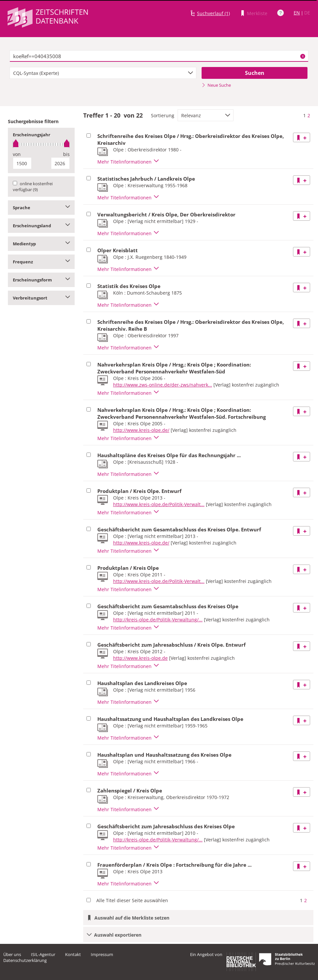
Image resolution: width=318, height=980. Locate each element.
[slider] (41, 144)
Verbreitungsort (41, 298)
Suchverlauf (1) (213, 13)
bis (66, 154)
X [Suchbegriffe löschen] (303, 56)
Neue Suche (216, 85)
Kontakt (73, 954)
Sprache (41, 208)
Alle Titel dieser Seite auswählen (132, 900)
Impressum (102, 954)
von (17, 154)
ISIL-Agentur (43, 954)
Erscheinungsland (41, 226)
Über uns (12, 954)
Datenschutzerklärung (25, 960)
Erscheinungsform (41, 280)
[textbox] (159, 56)
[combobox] (103, 73)
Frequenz (41, 262)
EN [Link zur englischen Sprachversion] (297, 13)
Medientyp (41, 244)
